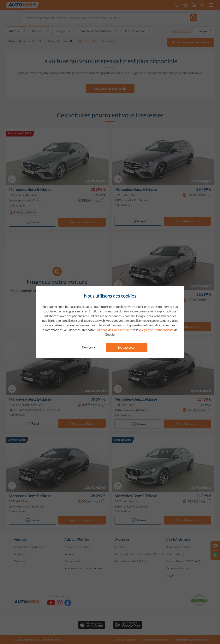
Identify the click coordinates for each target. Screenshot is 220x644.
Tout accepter (127, 347)
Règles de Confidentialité (157, 330)
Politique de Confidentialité (114, 330)
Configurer (89, 347)
